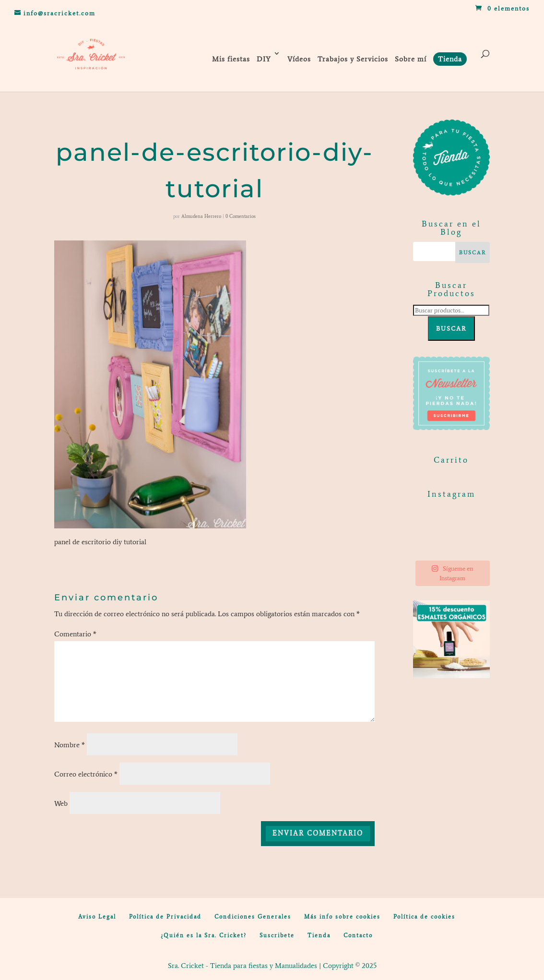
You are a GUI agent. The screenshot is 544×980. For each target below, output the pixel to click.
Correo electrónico (86, 774)
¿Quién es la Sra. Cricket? (204, 935)
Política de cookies (424, 917)
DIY (264, 59)
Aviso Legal (97, 917)
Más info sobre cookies (342, 917)
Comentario (75, 634)
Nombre (70, 745)
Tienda (319, 935)
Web (61, 803)
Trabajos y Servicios (353, 59)
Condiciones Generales (253, 917)
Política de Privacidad (165, 917)
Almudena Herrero (201, 216)
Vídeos (299, 59)
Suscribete (277, 935)
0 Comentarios (241, 216)
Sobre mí (411, 59)
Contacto (358, 935)
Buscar (451, 329)
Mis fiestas (231, 59)
